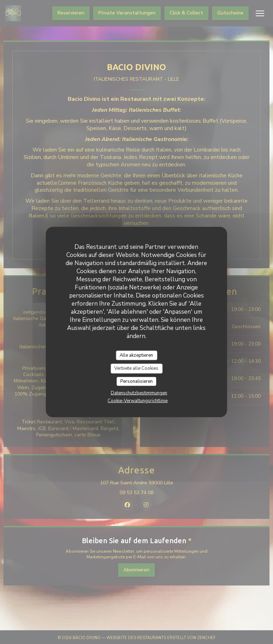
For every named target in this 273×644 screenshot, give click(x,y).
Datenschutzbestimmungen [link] (139, 393)
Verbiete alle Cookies (136, 368)
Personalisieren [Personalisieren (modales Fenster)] (136, 381)
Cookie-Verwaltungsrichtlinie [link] (138, 401)
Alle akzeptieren (136, 355)
